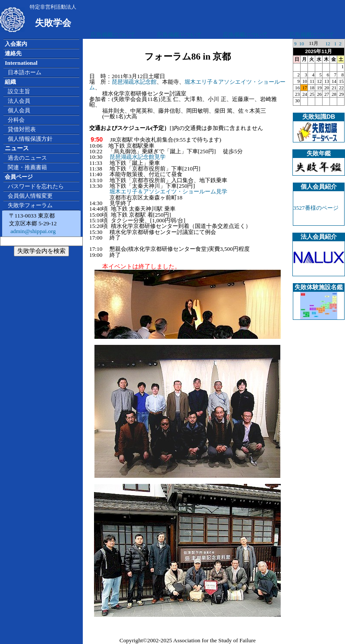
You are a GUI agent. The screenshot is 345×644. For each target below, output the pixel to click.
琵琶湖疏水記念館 (134, 82)
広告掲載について (113, 35)
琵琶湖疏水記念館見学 (138, 157)
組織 (10, 82)
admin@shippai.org (32, 231)
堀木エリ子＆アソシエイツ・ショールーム (187, 85)
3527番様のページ (316, 208)
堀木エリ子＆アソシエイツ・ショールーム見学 (168, 191)
